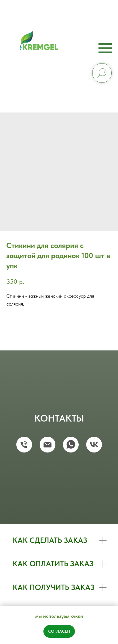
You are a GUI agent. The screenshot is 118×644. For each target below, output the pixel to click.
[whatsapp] (71, 445)
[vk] (94, 445)
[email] (48, 445)
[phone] (24, 445)
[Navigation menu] (105, 48)
